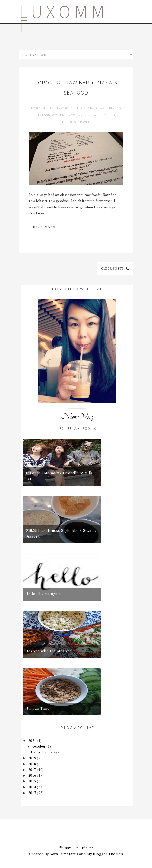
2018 (33, 764)
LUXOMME (64, 19)
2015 (33, 781)
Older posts (115, 268)
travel (84, 122)
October (39, 746)
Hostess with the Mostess (49, 651)
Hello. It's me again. (44, 594)
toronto (69, 122)
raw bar (75, 115)
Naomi (42, 108)
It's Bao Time (37, 708)
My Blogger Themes (105, 854)
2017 (33, 770)
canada (88, 108)
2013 (33, 793)
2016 (33, 775)
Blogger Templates (76, 847)
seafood (108, 115)
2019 (33, 758)
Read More (44, 227)
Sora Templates (64, 854)
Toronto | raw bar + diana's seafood (76, 88)
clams (102, 108)
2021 (33, 741)
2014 (33, 787)
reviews (92, 115)
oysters (59, 115)
